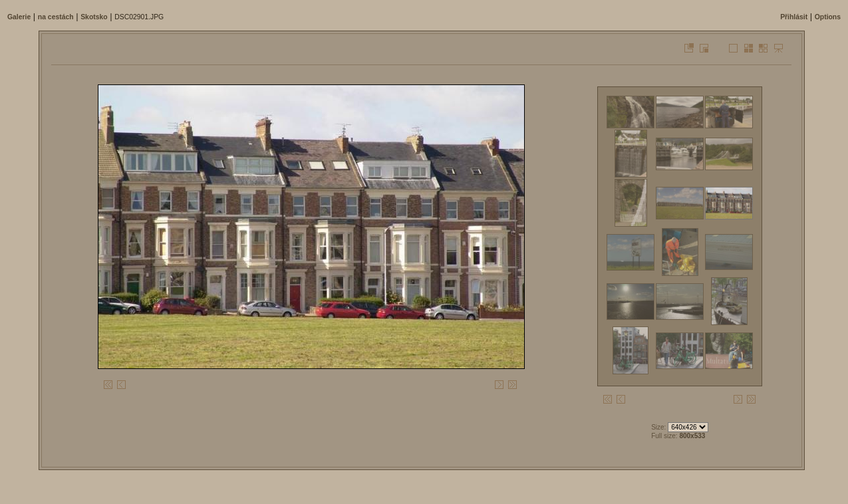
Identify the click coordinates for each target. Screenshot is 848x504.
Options (828, 17)
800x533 (692, 436)
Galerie (19, 17)
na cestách (56, 17)
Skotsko (94, 17)
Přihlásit (794, 17)
